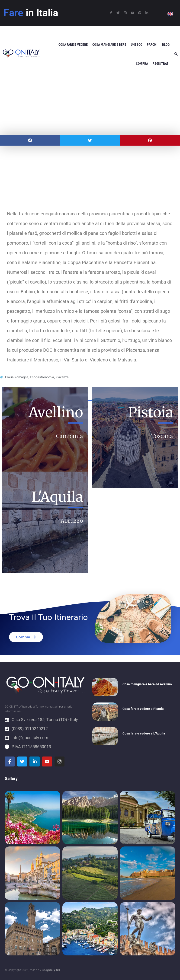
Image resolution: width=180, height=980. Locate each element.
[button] (30, 140)
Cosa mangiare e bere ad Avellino (147, 684)
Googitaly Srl (51, 970)
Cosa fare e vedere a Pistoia (143, 709)
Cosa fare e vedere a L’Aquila (144, 733)
